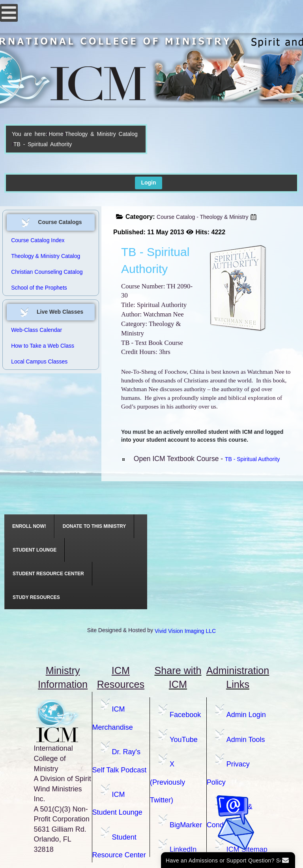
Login (148, 183)
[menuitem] (29, 526)
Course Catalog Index (38, 240)
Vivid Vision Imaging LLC (185, 631)
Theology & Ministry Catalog (101, 134)
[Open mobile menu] (9, 13)
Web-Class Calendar (36, 330)
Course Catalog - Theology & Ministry (202, 217)
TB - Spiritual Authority (252, 459)
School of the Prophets (39, 288)
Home (56, 134)
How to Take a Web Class (43, 346)
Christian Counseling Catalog (47, 272)
